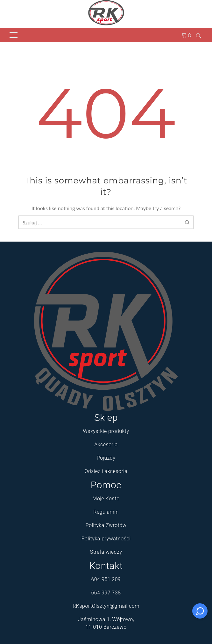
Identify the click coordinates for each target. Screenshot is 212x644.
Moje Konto (106, 499)
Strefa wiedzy (106, 552)
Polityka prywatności (106, 539)
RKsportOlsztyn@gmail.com (106, 606)
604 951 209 (106, 579)
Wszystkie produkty (106, 431)
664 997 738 (106, 593)
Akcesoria (106, 445)
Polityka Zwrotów (106, 525)
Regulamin (106, 512)
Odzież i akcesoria (106, 471)
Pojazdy (106, 458)
